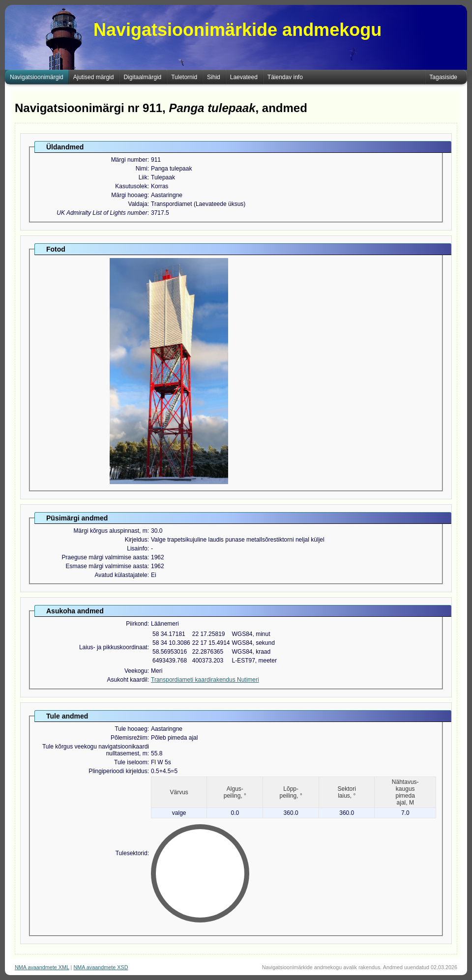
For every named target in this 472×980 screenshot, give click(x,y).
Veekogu (136, 671)
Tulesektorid (132, 853)
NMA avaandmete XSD (101, 967)
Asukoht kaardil (127, 680)
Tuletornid (184, 77)
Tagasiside (443, 77)
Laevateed (244, 77)
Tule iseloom (131, 762)
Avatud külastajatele (121, 575)
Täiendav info (285, 77)
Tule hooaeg (131, 729)
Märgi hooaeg (129, 195)
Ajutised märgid (94, 77)
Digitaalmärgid (142, 77)
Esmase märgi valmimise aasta (107, 566)
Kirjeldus (136, 540)
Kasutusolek (131, 186)
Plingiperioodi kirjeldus (118, 771)
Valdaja (138, 204)
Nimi (142, 169)
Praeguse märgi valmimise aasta (105, 557)
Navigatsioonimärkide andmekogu (237, 30)
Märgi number (129, 160)
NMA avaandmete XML (42, 967)
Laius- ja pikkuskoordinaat (113, 647)
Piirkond (136, 624)
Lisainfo (137, 548)
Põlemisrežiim (129, 738)
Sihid (214, 77)
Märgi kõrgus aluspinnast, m (111, 531)
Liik (143, 177)
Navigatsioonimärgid (37, 77)
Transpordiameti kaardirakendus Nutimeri (205, 680)
